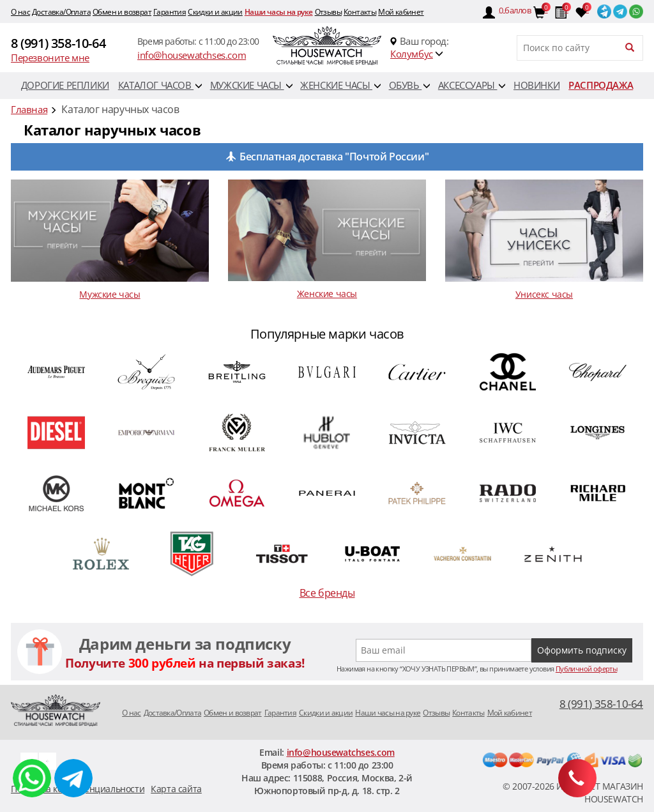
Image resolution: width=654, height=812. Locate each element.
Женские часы (340, 85)
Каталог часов (160, 85)
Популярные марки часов (327, 334)
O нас (20, 12)
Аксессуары (472, 85)
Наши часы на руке (279, 12)
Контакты (360, 12)
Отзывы (328, 12)
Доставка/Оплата (61, 12)
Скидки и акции (215, 12)
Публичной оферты (586, 669)
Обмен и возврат (122, 12)
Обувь (410, 85)
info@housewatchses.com (192, 55)
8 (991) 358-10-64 (58, 43)
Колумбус (412, 54)
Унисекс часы (544, 294)
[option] (327, 464)
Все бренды (327, 593)
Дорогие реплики (65, 85)
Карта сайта (176, 789)
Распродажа (601, 85)
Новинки (536, 85)
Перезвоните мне (50, 57)
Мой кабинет (401, 12)
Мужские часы (251, 85)
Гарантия (170, 12)
